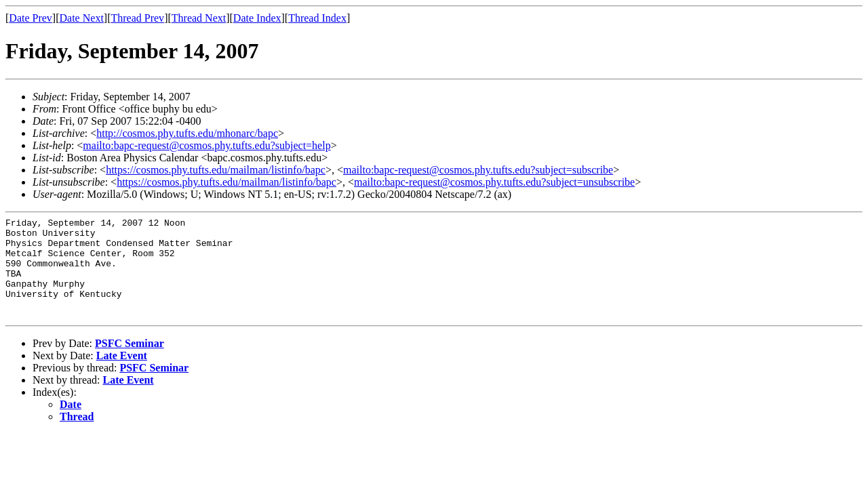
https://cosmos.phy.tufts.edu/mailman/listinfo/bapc (216, 170)
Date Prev (31, 18)
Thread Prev (137, 18)
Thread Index (317, 18)
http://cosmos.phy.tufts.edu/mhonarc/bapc (187, 133)
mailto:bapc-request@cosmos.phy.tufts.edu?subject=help (206, 145)
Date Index (257, 18)
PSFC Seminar (130, 364)
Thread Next (199, 18)
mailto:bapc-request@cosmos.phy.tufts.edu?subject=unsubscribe (494, 182)
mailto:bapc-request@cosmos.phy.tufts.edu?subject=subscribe (478, 170)
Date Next (82, 18)
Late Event (122, 376)
